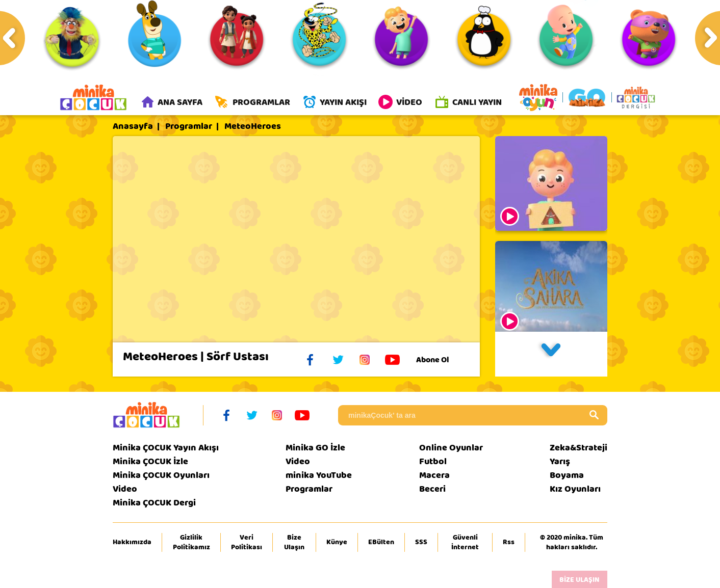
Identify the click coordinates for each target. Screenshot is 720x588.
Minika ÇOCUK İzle (150, 462)
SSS (421, 543)
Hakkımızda (132, 543)
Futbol (433, 462)
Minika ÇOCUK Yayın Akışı (166, 448)
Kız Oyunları (575, 489)
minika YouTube (319, 476)
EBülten (381, 543)
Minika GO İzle (315, 448)
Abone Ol (440, 360)
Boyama (567, 476)
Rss (509, 543)
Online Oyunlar (451, 448)
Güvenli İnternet (465, 543)
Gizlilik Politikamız (191, 543)
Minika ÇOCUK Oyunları (161, 476)
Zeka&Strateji (578, 448)
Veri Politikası (247, 543)
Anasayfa (133, 127)
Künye (337, 543)
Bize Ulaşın (294, 543)
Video (125, 489)
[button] (551, 355)
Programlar (189, 127)
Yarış (560, 462)
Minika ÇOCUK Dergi (154, 503)
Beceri (432, 489)
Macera (434, 476)
